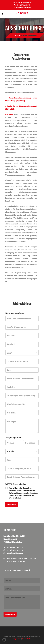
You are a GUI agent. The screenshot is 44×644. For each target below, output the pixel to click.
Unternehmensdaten (15, 313)
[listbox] (22, 353)
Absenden (10, 614)
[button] (4, 640)
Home (18, 35)
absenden (12, 504)
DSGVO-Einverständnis (16, 484)
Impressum (17, 639)
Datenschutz (26, 639)
